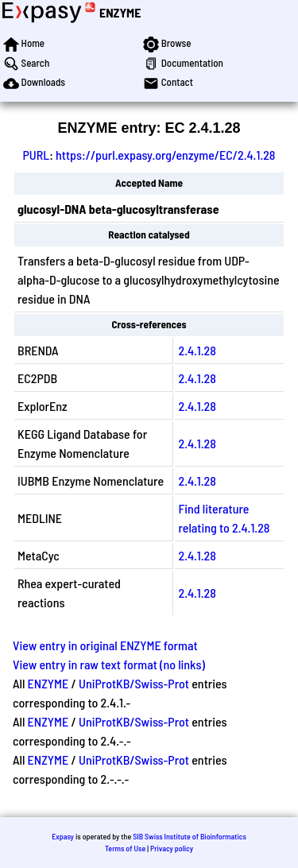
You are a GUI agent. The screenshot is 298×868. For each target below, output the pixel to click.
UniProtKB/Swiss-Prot (134, 683)
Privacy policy (172, 848)
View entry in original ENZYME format (105, 645)
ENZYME (120, 12)
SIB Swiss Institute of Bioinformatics (190, 836)
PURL (36, 155)
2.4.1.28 (197, 350)
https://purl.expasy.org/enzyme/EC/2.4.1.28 (166, 155)
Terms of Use (125, 848)
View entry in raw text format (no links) (109, 664)
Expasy (63, 836)
